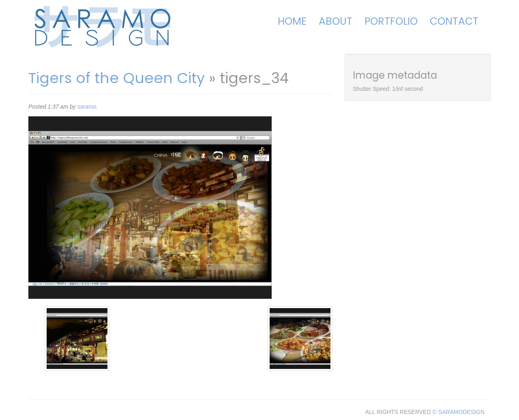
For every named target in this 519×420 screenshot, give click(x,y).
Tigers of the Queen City (117, 78)
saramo (87, 107)
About (336, 21)
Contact (454, 21)
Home (292, 21)
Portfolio (391, 21)
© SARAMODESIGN (458, 412)
